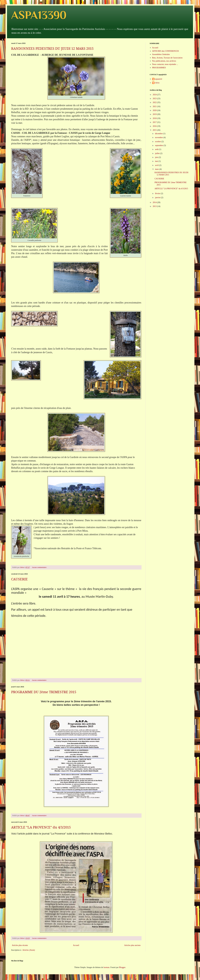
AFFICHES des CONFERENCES (166, 51)
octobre (158, 142)
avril (157, 165)
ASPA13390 (39, 15)
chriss (157, 83)
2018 (155, 118)
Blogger (122, 967)
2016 (155, 126)
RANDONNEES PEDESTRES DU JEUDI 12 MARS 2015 (52, 49)
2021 (155, 106)
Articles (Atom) (29, 950)
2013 (155, 206)
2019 (155, 114)
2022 (155, 102)
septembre (159, 145)
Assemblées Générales (161, 54)
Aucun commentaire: (40, 567)
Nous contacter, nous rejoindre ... (165, 64)
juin (157, 157)
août (157, 149)
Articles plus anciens (132, 945)
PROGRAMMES (159, 68)
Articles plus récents (20, 945)
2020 (155, 110)
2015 (155, 130)
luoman (106, 967)
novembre (159, 137)
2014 (155, 202)
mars (157, 169)
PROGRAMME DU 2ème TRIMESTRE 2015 (44, 692)
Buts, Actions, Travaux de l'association (167, 58)
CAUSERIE (19, 579)
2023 (155, 99)
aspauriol (159, 79)
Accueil (76, 945)
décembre (159, 134)
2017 (155, 122)
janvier (158, 198)
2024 (155, 95)
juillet (157, 153)
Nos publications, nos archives (164, 61)
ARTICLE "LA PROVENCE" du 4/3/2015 (41, 827)
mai (157, 161)
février (158, 193)
